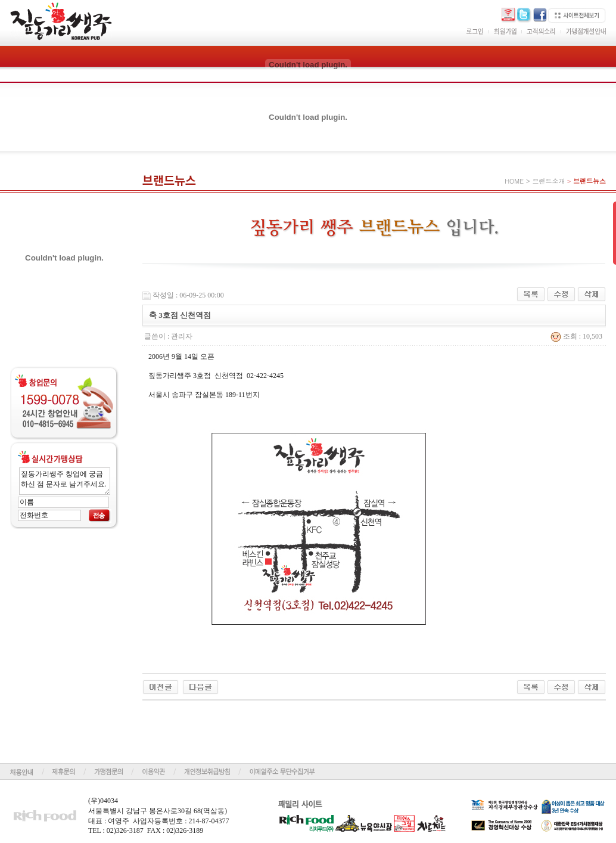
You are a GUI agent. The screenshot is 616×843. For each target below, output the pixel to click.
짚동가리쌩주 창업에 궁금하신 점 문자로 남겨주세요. (65, 481)
